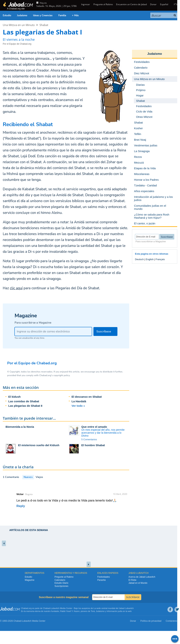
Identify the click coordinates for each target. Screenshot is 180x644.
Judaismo (100, 611)
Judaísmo (22, 15)
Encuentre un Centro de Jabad (131, 4)
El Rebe (132, 580)
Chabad (47, 608)
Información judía (115, 611)
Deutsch (139, 259)
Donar (153, 4)
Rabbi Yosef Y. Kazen (70, 611)
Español (164, 4)
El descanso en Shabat (87, 397)
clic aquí (16, 288)
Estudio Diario (61, 583)
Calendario (60, 580)
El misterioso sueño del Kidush (39, 445)
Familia (62, 15)
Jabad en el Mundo (138, 583)
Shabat (44, 25)
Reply (21, 506)
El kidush (14, 397)
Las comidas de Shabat (24, 401)
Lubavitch (55, 608)
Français (160, 259)
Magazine (30, 580)
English (150, 259)
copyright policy (61, 375)
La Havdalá (79, 401)
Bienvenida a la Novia (20, 427)
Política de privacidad (151, 621)
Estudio (7, 15)
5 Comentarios (89, 439)
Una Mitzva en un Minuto (19, 25)
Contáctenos (172, 621)
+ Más (75, 15)
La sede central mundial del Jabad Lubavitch (114, 608)
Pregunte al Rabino (103, 4)
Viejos (39, 477)
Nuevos (28, 477)
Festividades (103, 577)
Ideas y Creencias (43, 15)
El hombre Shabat (93, 445)
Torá (93, 611)
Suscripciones (61, 586)
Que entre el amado (94, 427)
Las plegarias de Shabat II (25, 406)
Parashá (101, 580)
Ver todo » (78, 406)
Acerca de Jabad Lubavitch (142, 577)
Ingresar (85, 4)
